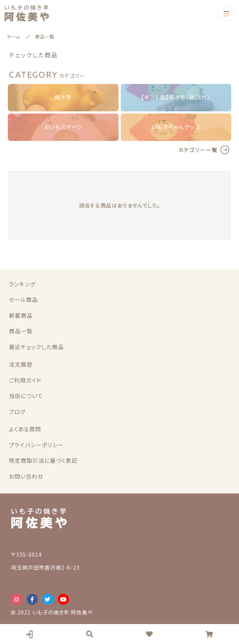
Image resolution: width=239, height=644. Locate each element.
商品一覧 (21, 331)
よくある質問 (25, 429)
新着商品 (21, 315)
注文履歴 (21, 364)
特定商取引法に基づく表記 (43, 460)
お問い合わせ (26, 476)
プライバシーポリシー (36, 445)
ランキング (22, 284)
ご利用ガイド (25, 380)
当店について (26, 396)
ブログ (17, 412)
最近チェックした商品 (36, 347)
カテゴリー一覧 (198, 150)
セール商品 (23, 299)
